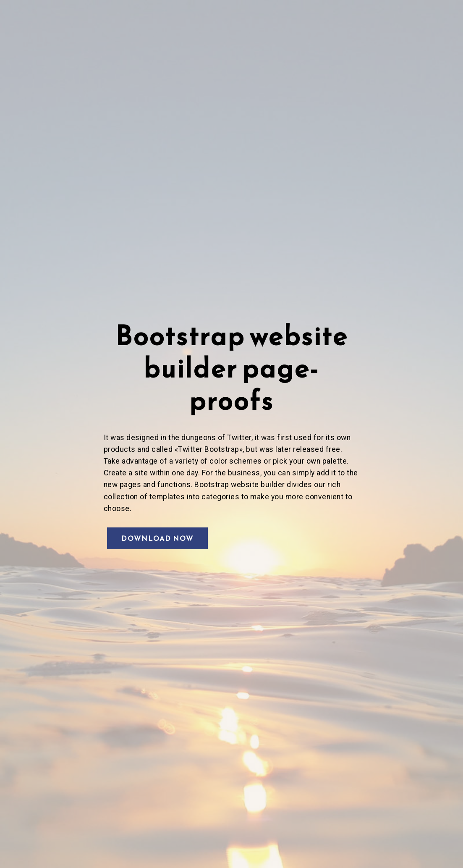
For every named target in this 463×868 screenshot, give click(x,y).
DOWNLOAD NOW (157, 538)
